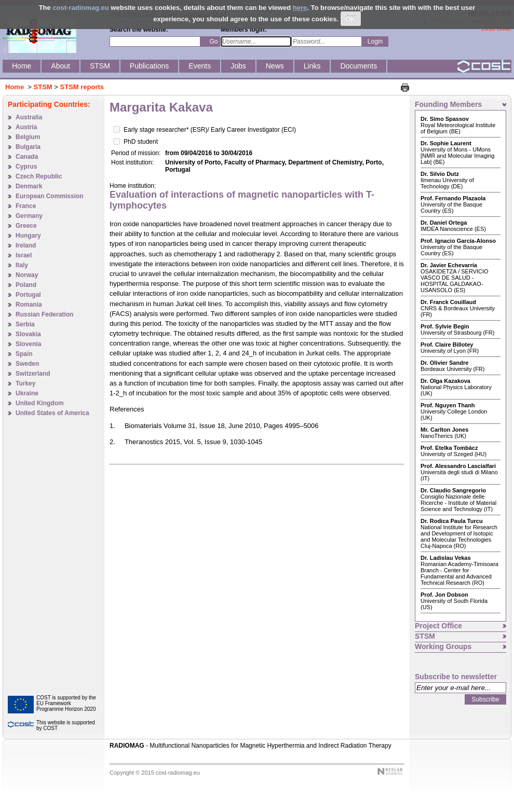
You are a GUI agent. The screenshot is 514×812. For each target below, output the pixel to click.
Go (213, 42)
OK (351, 18)
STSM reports (82, 87)
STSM (43, 87)
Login (375, 42)
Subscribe (485, 699)
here (300, 8)
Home (15, 87)
